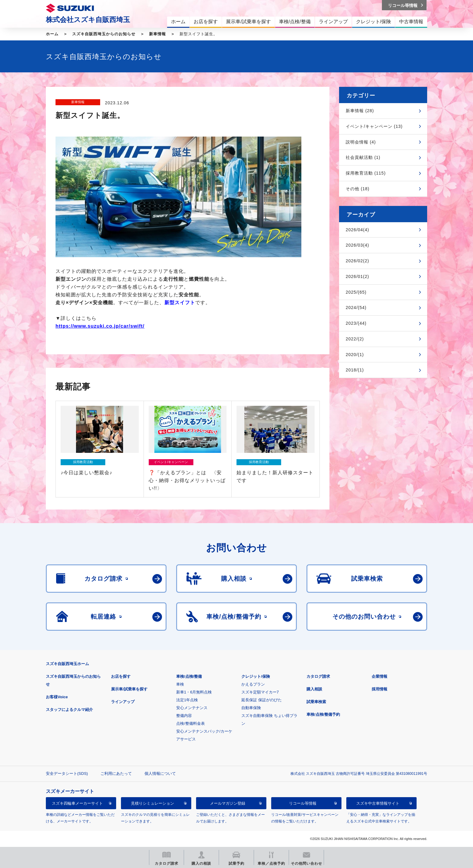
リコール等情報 (303, 803)
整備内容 (184, 716)
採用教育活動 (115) (366, 173)
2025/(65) (356, 292)
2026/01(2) (357, 276)
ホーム (52, 34)
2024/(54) (356, 308)
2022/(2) (355, 339)
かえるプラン (253, 684)
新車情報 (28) (360, 111)
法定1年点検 (187, 700)
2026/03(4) (357, 245)
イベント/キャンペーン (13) (374, 126)
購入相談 (314, 689)
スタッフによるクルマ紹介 (69, 710)
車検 (180, 684)
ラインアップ (123, 702)
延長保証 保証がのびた (262, 700)
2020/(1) (355, 355)
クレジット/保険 (256, 676)
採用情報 (379, 689)
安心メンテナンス (192, 708)
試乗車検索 (316, 702)
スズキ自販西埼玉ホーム (67, 664)
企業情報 (379, 676)
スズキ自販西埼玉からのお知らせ (104, 34)
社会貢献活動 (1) (363, 157)
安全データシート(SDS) (67, 773)
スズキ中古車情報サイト (378, 803)
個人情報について (160, 773)
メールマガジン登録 (228, 803)
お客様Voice (57, 697)
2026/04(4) (357, 230)
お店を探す (121, 676)
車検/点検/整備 (189, 676)
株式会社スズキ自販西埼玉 (88, 20)
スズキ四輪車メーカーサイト (77, 803)
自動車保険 (251, 708)
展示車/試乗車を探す (129, 689)
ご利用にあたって (116, 773)
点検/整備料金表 (190, 723)
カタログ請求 (318, 676)
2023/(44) (356, 323)
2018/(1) (355, 370)
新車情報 (157, 34)
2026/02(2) (357, 261)
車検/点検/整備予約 (323, 714)
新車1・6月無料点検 (194, 692)
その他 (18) (358, 189)
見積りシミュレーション (152, 803)
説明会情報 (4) (361, 142)
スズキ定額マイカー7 (260, 692)
